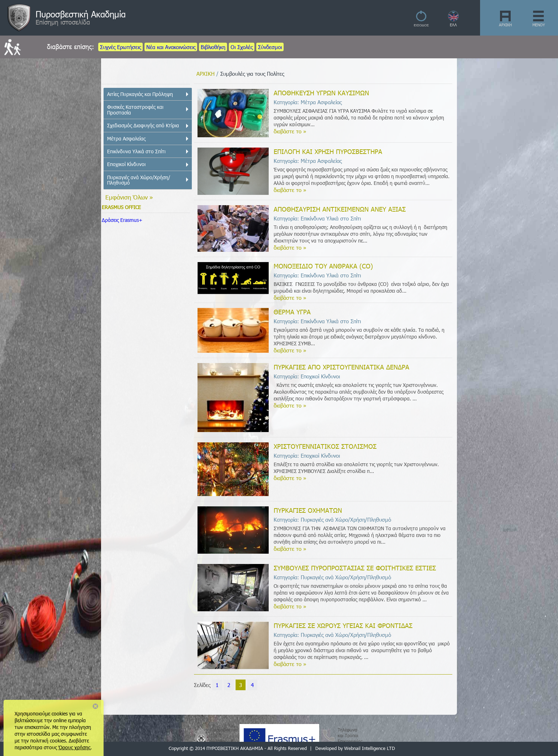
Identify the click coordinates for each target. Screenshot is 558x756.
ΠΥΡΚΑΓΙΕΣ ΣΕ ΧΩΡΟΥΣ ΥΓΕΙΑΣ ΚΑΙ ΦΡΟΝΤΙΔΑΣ (343, 625)
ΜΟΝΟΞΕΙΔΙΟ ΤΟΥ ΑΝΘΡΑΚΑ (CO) (323, 266)
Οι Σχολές (242, 47)
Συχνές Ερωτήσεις (120, 47)
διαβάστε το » (290, 131)
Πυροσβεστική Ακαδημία (81, 14)
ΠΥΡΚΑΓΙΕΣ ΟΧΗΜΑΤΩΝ (308, 510)
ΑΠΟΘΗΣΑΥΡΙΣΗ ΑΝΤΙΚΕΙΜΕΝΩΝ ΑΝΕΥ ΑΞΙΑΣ (340, 209)
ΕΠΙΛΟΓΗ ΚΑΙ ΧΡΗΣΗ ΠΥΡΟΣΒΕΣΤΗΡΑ (328, 151)
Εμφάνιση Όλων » (129, 197)
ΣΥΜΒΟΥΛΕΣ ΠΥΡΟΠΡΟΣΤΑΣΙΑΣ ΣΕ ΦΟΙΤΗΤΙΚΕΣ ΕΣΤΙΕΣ (355, 568)
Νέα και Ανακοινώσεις (171, 47)
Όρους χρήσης (74, 747)
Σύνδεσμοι (270, 47)
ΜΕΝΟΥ (539, 25)
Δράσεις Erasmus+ (122, 220)
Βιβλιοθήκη (213, 47)
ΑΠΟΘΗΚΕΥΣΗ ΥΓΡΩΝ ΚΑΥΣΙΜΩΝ (321, 93)
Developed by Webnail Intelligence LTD (355, 748)
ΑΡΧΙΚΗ (505, 25)
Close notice (95, 706)
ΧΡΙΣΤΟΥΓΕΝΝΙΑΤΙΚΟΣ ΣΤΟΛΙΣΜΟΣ (325, 446)
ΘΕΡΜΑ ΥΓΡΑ (292, 312)
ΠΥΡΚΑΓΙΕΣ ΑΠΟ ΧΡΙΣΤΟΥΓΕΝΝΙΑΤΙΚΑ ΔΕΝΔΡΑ (341, 367)
